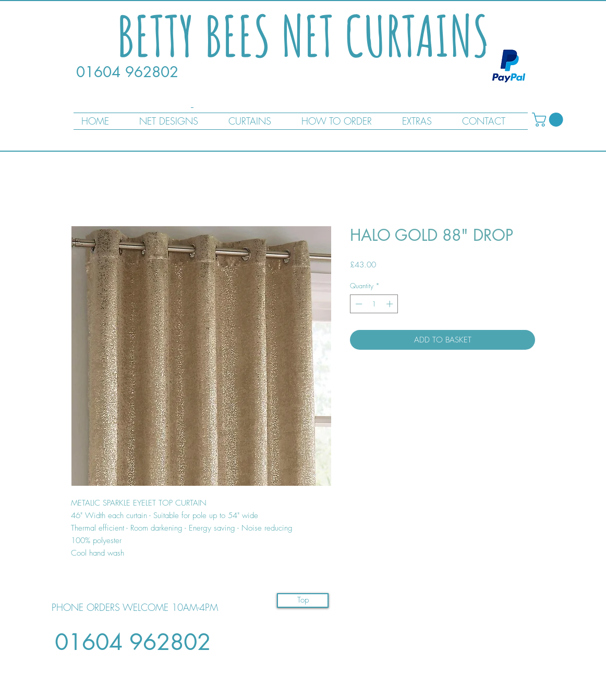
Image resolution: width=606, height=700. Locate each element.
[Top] (303, 600)
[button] (549, 120)
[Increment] (391, 304)
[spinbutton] (374, 304)
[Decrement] (358, 304)
